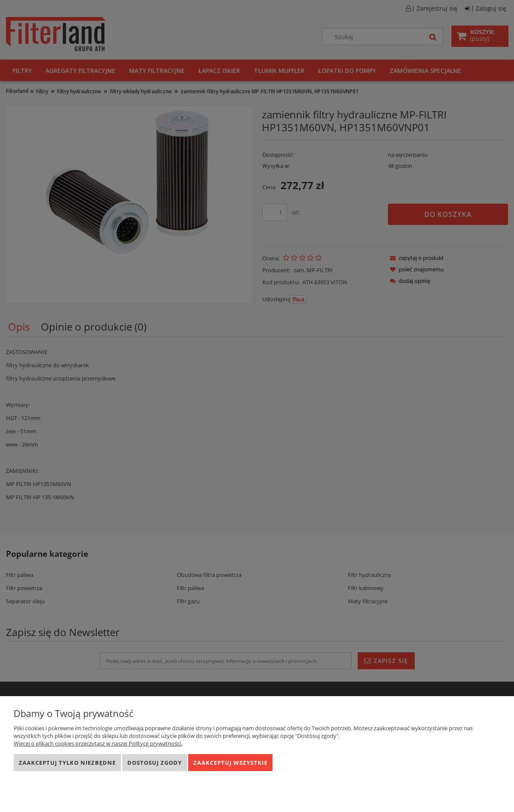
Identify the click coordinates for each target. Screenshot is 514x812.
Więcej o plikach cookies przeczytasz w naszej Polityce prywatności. (98, 743)
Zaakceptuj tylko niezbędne (67, 763)
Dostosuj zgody (155, 763)
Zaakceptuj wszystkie (230, 763)
